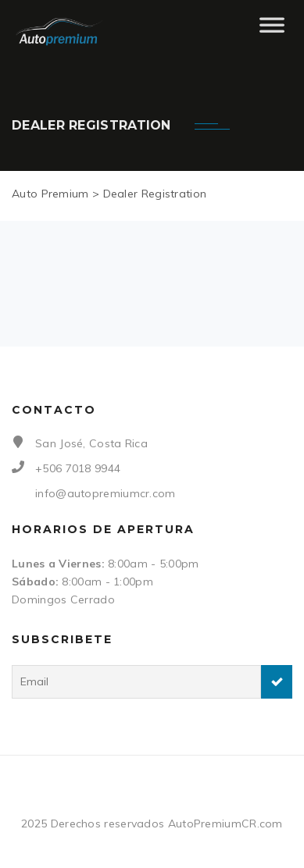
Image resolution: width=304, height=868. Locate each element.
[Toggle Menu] (272, 31)
